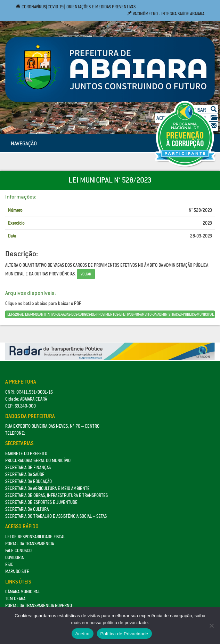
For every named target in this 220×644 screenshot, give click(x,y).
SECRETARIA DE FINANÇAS (28, 468)
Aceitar (82, 634)
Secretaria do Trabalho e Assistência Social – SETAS (56, 516)
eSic (9, 565)
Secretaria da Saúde (25, 474)
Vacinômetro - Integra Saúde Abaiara (166, 14)
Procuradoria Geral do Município (38, 461)
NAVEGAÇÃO (24, 143)
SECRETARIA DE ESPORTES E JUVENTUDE (41, 502)
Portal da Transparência (30, 544)
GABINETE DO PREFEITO (26, 454)
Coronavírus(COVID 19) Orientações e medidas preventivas (76, 7)
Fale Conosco (18, 551)
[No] (211, 626)
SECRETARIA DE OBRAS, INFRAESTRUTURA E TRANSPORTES (56, 495)
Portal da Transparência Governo (39, 606)
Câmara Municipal (22, 592)
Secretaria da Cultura (27, 509)
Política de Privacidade (124, 634)
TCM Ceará (15, 599)
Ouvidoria (14, 558)
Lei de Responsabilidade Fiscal (35, 537)
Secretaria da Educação (28, 481)
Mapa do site (17, 571)
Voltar (86, 274)
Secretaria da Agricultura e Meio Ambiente (47, 488)
